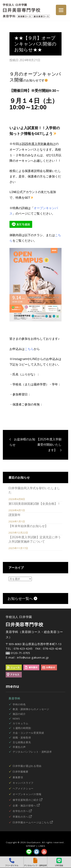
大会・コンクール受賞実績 (28, 732)
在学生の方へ (22, 810)
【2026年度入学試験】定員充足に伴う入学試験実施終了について (35, 538)
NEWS (16, 718)
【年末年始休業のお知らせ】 (28, 525)
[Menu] (61, 10)
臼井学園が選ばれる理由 (27, 765)
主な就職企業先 (22, 741)
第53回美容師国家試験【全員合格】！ (34, 503)
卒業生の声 (19, 746)
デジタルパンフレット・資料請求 (32, 751)
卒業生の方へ (22, 816)
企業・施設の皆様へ (26, 805)
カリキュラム (21, 723)
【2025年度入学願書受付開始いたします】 (49, 444)
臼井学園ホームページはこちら (33, 822)
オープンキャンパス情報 (27, 793)
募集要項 (18, 777)
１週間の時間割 (22, 727)
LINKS (42, 845)
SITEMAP (31, 845)
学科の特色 (19, 704)
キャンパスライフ (23, 782)
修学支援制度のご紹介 (28, 799)
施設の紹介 (19, 713)
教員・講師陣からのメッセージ (31, 708)
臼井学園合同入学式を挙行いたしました (34, 489)
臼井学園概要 (21, 771)
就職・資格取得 (22, 737)
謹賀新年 (15, 514)
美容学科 (14, 698)
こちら (29, 348)
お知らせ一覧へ (22, 598)
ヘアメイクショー (23, 788)
